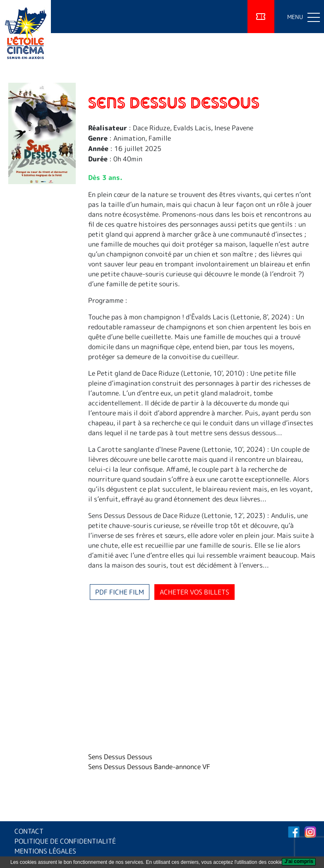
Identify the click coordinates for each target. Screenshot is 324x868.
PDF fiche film (120, 592)
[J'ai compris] (299, 862)
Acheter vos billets (194, 592)
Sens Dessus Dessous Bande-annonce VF (149, 767)
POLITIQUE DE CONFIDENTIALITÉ (65, 841)
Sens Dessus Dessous (120, 757)
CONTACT (29, 831)
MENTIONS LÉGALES (45, 851)
